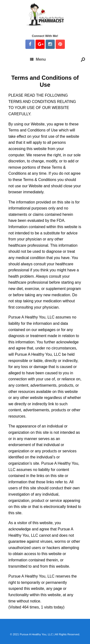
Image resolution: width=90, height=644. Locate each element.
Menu (38, 59)
